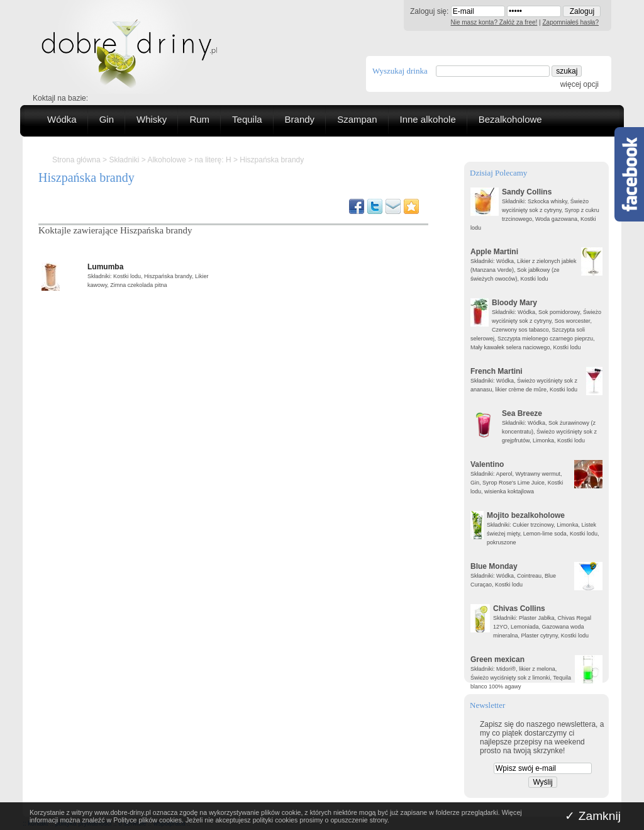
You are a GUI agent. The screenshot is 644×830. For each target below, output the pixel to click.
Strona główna (76, 160)
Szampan (357, 119)
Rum (199, 119)
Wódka (62, 119)
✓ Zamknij (593, 816)
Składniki (124, 160)
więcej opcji (580, 84)
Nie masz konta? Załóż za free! (494, 22)
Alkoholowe (166, 160)
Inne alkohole (428, 119)
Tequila (247, 119)
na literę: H (213, 160)
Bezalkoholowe (510, 119)
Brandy (300, 119)
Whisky (152, 119)
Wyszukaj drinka (400, 71)
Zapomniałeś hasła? (571, 22)
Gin (107, 119)
